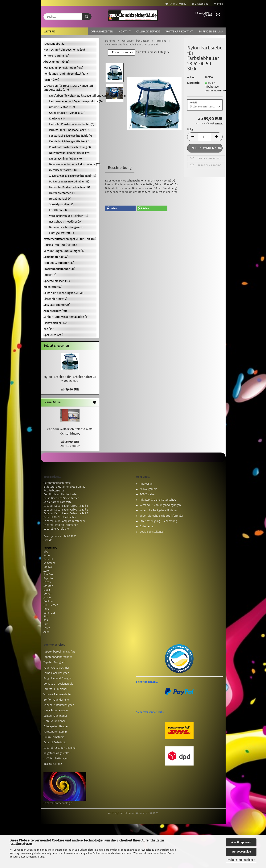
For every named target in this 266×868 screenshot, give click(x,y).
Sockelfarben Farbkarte (58, 502)
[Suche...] (87, 17)
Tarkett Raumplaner (55, 689)
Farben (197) (51, 80)
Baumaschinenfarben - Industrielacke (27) (73, 164)
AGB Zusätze (147, 494)
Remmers (49, 563)
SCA (46, 620)
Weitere (49, 31)
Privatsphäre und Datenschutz (158, 500)
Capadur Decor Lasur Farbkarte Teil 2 (66, 510)
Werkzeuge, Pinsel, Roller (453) (63, 68)
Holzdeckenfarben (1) (62, 193)
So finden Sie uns (211, 31)
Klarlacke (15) (57, 119)
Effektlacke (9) (58, 210)
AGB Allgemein (149, 489)
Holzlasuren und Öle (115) (60, 245)
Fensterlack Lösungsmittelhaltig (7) (71, 136)
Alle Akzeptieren (241, 842)
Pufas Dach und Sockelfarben (61, 498)
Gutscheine (147, 526)
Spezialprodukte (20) (62, 204)
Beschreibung (120, 168)
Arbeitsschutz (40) (55, 311)
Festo (47, 628)
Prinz (46, 609)
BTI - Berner (51, 605)
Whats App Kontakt (179, 31)
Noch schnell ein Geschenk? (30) (64, 50)
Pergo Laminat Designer (58, 678)
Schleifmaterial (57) (56, 257)
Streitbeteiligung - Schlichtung (158, 521)
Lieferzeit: (193, 83)
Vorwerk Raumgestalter (58, 694)
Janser (47, 597)
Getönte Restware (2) (62, 107)
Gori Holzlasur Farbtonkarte (60, 494)
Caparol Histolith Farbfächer (61, 525)
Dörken (48, 594)
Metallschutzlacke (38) (63, 170)
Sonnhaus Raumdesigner (59, 705)
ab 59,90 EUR (70, 389)
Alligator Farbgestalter (57, 753)
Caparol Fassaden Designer (60, 748)
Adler (47, 632)
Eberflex (48, 575)
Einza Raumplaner (54, 721)
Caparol (48, 559)
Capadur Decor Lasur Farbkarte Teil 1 (66, 506)
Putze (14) (50, 275)
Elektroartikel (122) (55, 323)
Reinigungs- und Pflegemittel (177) (66, 74)
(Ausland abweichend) (215, 91)
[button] (193, 137)
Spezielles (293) (53, 335)
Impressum (147, 484)
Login (218, 4)
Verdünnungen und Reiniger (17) (64, 251)
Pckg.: (191, 129)
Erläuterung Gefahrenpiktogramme (64, 487)
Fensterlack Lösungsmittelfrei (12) (70, 142)
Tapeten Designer (54, 662)
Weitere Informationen (241, 860)
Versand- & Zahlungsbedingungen (160, 505)
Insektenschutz (53, 764)
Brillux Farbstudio (54, 737)
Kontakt (125, 31)
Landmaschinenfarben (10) (65, 159)
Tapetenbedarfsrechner (58, 657)
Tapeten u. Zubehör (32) (59, 263)
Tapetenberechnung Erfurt (59, 652)
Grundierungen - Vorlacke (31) (67, 113)
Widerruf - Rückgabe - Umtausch (160, 510)
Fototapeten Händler (56, 726)
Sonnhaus (49, 613)
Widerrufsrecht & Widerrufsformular (162, 516)
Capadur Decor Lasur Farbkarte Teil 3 (66, 513)
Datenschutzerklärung (31, 857)
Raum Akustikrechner (56, 668)
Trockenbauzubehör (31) (59, 269)
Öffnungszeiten (102, 31)
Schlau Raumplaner (55, 716)
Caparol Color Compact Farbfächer (64, 521)
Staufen (48, 586)
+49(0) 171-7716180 (176, 4)
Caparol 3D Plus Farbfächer (60, 517)
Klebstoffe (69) (53, 287)
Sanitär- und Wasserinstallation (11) (66, 317)
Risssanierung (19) (55, 299)
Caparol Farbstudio (55, 743)
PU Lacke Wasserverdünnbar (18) (69, 182)
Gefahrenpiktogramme (57, 483)
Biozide (48, 540)
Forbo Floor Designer (56, 673)
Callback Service (148, 31)
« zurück (128, 52)
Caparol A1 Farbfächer (57, 529)
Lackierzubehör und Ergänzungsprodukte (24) (73, 101)
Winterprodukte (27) (56, 56)
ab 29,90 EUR (70, 442)
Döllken (48, 601)
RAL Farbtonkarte (54, 491)
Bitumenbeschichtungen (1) (66, 227)
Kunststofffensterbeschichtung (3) (70, 147)
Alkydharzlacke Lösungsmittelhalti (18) (73, 176)
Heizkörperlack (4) (60, 199)
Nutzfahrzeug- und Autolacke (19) (69, 153)
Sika (46, 552)
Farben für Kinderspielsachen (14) (70, 187)
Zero (46, 571)
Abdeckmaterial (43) (56, 62)
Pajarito (48, 578)
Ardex (47, 555)
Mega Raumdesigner (56, 710)
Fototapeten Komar (55, 732)
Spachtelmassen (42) (57, 281)
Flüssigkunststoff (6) (62, 233)
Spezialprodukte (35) (57, 305)
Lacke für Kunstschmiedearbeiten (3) (72, 124)
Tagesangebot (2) (54, 44)
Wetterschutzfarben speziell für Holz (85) (70, 239)
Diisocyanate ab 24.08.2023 (60, 536)
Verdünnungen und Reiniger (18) (69, 216)
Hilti (46, 624)
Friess (47, 582)
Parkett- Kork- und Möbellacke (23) (70, 130)
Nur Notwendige (241, 852)
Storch (47, 617)
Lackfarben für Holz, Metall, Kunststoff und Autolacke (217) (68, 88)
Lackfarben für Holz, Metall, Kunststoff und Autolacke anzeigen (73, 96)
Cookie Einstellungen (152, 532)
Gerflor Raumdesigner (57, 700)
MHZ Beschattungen (55, 759)
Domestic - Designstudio (58, 684)
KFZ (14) (49, 329)
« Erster (115, 52)
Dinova (48, 567)
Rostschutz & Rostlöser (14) (66, 222)
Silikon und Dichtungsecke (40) (63, 293)
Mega (47, 590)
